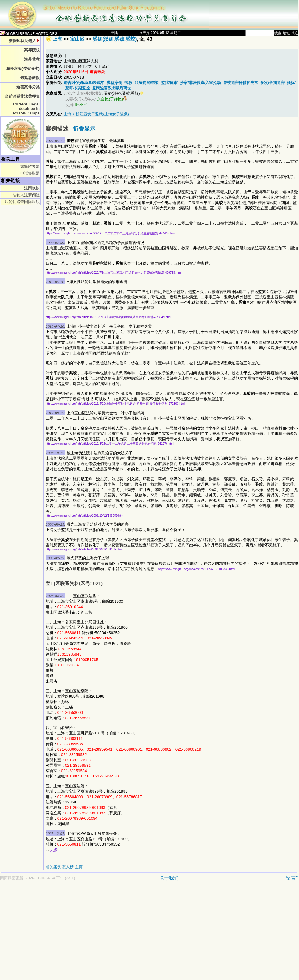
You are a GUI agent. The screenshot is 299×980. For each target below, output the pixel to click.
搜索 (278, 33)
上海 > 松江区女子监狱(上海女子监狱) (96, 114)
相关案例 (53, 867)
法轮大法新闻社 (26, 195)
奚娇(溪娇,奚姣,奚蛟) (115, 39)
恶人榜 (68, 867)
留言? (292, 878)
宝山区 (77, 39)
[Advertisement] (78, 933)
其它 (295, 33)
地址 (286, 33)
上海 (57, 39)
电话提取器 (30, 173)
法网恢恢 (32, 188)
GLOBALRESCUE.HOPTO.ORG (29, 34)
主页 (79, 867)
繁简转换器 (30, 167)
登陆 (114, 33)
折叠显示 (84, 129)
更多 (54, 850)
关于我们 (169, 878)
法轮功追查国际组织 (22, 202)
